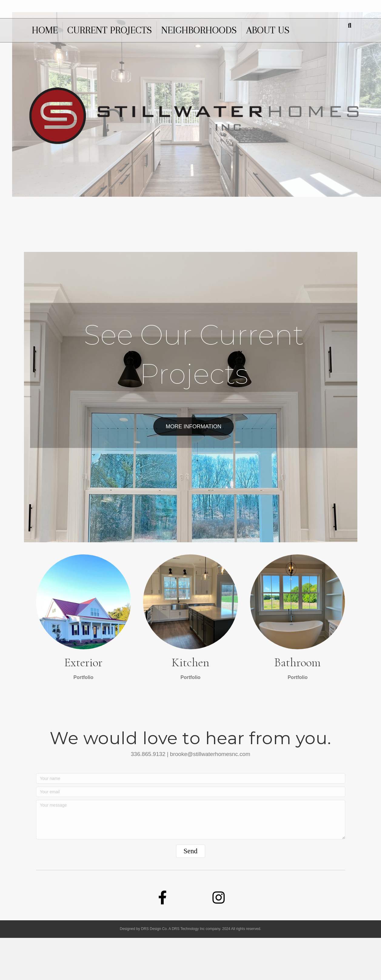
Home (45, 30)
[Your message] (191, 862)
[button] (191, 893)
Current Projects (110, 30)
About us (268, 30)
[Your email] (191, 834)
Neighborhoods (199, 30)
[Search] (350, 25)
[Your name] (191, 821)
